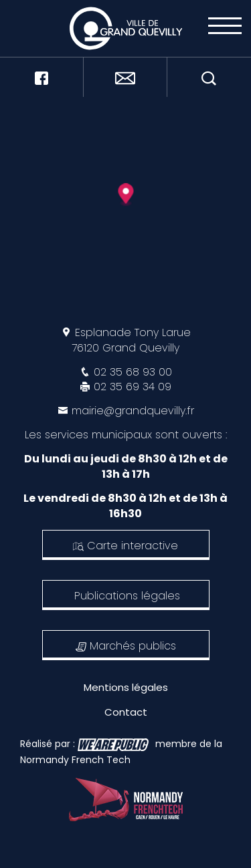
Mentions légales (126, 687)
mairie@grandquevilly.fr (133, 411)
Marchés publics (126, 646)
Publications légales (127, 596)
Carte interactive (125, 546)
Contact (126, 712)
